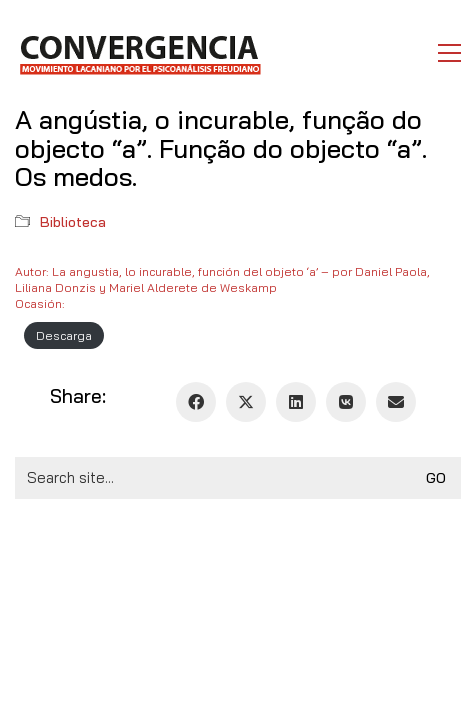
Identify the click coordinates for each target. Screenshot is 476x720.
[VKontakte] (346, 402)
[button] (449, 53)
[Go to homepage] (139, 53)
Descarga (64, 335)
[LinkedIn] (296, 402)
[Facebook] (196, 402)
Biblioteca (73, 222)
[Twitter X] (246, 402)
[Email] (396, 402)
